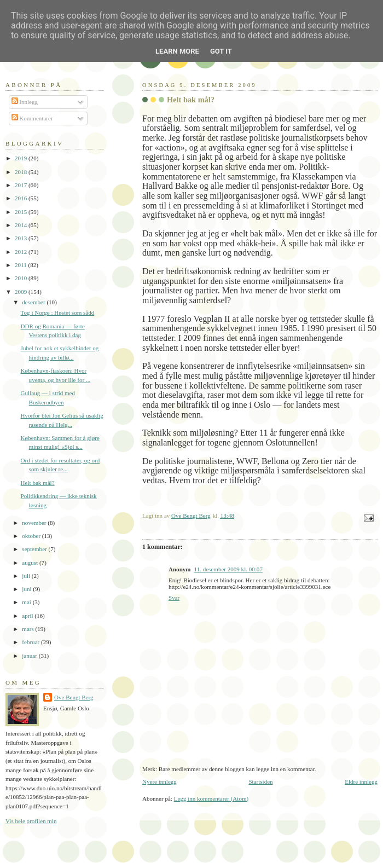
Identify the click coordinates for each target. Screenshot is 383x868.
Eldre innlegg (361, 782)
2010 (22, 278)
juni (27, 589)
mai (27, 602)
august (31, 563)
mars (28, 629)
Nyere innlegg (159, 782)
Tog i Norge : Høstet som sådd (58, 313)
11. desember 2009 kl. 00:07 (228, 569)
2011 (21, 265)
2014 (22, 225)
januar (30, 656)
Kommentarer (32, 118)
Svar (174, 598)
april (28, 616)
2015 (22, 212)
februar (31, 642)
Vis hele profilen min (31, 821)
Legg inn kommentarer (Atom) (211, 798)
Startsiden (260, 782)
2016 (22, 198)
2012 (22, 252)
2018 (22, 172)
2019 (22, 158)
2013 (22, 238)
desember (34, 302)
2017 (22, 185)
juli (27, 576)
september (35, 549)
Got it (221, 51)
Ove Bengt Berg (74, 697)
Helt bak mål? (38, 483)
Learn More (177, 51)
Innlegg (25, 102)
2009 (22, 292)
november (35, 523)
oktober (32, 536)
